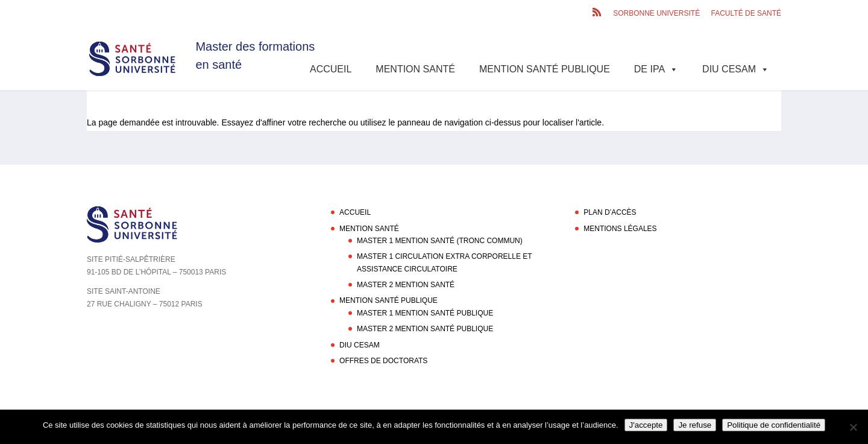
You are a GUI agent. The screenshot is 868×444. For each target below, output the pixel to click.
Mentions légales (620, 229)
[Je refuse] (853, 427)
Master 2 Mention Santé (406, 285)
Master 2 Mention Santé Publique (425, 329)
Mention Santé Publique (545, 69)
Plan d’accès (610, 212)
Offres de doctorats (383, 361)
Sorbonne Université (656, 14)
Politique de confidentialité (774, 425)
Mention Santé (415, 69)
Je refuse (695, 425)
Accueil (331, 69)
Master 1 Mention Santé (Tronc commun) (440, 241)
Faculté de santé (746, 14)
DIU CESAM (736, 69)
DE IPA (656, 69)
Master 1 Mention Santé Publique (425, 313)
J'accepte (646, 425)
